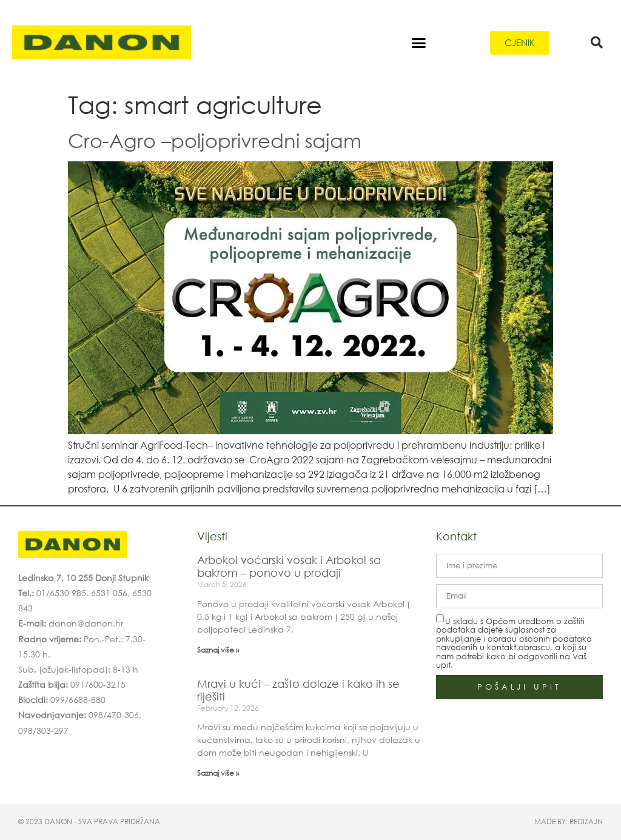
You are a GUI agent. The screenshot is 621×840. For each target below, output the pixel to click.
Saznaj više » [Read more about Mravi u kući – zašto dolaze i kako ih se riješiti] (218, 773)
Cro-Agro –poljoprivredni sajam (215, 140)
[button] (418, 42)
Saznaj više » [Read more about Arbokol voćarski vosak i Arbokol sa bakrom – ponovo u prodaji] (218, 650)
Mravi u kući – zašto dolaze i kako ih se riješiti (298, 690)
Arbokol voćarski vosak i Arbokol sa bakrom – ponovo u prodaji (289, 566)
